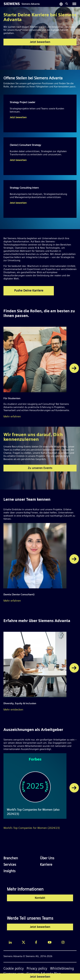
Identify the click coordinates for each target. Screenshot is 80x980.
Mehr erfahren (12, 417)
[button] (74, 368)
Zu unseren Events (40, 468)
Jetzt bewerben (40, 42)
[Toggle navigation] (74, 4)
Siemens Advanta (31, 4)
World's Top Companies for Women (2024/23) (32, 828)
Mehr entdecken (13, 710)
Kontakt (40, 898)
